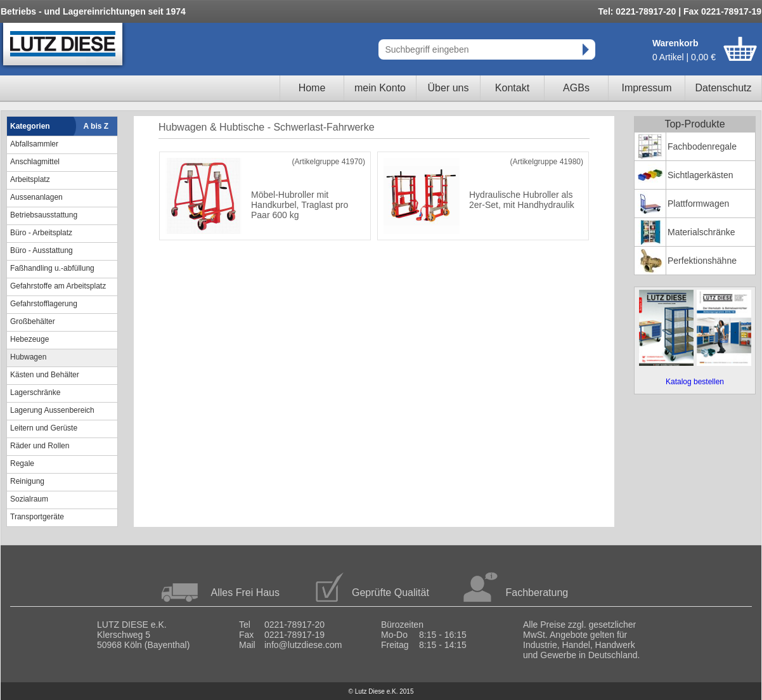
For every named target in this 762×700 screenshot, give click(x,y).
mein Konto (380, 88)
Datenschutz (724, 88)
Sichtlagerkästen (701, 175)
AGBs (576, 88)
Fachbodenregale (702, 146)
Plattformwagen (698, 204)
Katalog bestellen (695, 382)
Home (312, 88)
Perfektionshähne (702, 261)
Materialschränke (701, 232)
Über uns (449, 88)
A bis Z (96, 126)
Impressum (646, 88)
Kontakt (512, 88)
